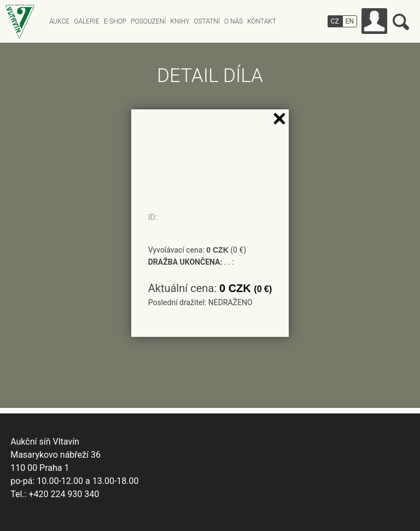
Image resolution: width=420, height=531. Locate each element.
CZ (335, 21)
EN (350, 21)
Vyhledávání (401, 22)
